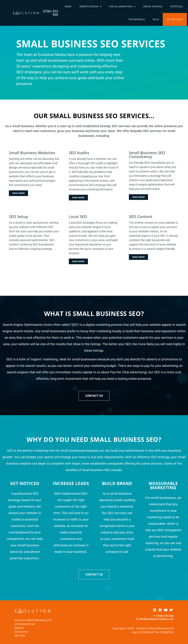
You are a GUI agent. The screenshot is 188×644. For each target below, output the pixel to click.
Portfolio (177, 6)
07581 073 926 (50, 13)
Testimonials (137, 19)
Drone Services (153, 6)
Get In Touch (175, 19)
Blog (156, 19)
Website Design (90, 6)
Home (68, 6)
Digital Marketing (122, 6)
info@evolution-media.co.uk (156, 619)
